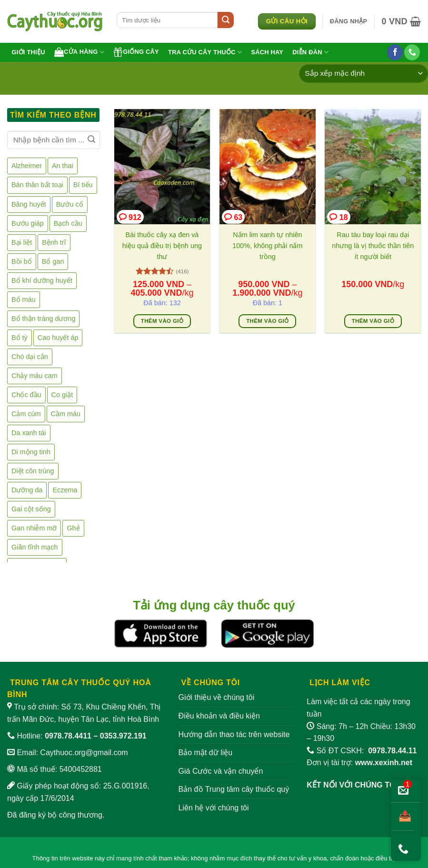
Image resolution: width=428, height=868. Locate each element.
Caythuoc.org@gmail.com (84, 753)
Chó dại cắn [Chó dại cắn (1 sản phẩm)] (30, 357)
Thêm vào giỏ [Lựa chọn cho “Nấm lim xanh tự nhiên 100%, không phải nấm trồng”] (267, 321)
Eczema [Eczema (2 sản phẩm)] (65, 490)
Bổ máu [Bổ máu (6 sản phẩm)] (24, 299)
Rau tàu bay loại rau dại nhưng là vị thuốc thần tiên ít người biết (373, 246)
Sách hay (267, 52)
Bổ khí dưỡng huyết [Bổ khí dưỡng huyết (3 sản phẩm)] (42, 280)
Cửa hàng (79, 52)
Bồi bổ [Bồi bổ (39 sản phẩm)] (22, 261)
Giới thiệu (29, 52)
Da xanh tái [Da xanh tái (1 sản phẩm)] (29, 433)
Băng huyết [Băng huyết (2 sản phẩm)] (29, 204)
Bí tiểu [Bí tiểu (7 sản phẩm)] (83, 185)
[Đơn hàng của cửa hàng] (363, 74)
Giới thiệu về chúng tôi (217, 697)
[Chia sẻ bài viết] (403, 817)
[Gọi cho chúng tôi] (412, 52)
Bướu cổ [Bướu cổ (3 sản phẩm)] (70, 204)
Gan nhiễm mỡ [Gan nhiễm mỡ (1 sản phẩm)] (34, 528)
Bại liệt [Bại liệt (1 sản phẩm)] (22, 242)
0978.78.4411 (68, 736)
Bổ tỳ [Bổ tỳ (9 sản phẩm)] (20, 338)
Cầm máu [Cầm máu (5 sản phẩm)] (66, 414)
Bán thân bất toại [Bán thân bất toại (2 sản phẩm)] (37, 185)
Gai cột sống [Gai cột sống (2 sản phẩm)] (31, 509)
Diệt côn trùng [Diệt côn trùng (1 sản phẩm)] (33, 471)
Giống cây (136, 52)
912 (130, 217)
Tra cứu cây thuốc (205, 52)
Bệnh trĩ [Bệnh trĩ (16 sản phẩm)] (54, 242)
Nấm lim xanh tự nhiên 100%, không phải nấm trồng (267, 246)
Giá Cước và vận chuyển (221, 771)
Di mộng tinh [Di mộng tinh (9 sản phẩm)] (31, 452)
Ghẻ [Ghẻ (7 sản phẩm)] (73, 528)
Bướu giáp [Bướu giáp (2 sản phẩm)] (28, 223)
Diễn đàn (310, 52)
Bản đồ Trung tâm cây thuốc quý (234, 789)
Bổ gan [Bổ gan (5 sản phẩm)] (53, 261)
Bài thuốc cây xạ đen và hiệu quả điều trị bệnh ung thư (162, 246)
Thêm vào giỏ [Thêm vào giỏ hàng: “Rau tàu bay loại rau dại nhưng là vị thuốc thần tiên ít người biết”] (373, 321)
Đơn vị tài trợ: (359, 763)
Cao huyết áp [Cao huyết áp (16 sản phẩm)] (58, 338)
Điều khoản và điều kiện (219, 716)
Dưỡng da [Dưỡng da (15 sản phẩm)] (27, 490)
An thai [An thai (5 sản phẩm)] (63, 166)
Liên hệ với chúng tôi (214, 808)
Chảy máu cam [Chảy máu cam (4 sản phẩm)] (35, 376)
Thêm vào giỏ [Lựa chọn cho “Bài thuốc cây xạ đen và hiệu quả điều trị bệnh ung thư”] (162, 321)
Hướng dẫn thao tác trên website (234, 734)
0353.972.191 (123, 736)
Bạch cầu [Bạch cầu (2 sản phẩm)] (68, 223)
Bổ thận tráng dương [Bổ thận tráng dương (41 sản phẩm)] (43, 319)
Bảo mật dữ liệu (206, 753)
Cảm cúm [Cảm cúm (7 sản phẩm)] (26, 414)
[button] (349, 21)
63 (233, 217)
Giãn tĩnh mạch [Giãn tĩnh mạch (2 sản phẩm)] (35, 547)
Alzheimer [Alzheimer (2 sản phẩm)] (27, 166)
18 (338, 217)
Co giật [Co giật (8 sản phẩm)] (62, 395)
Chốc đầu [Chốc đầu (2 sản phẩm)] (26, 395)
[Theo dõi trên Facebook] (395, 52)
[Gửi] (226, 20)
